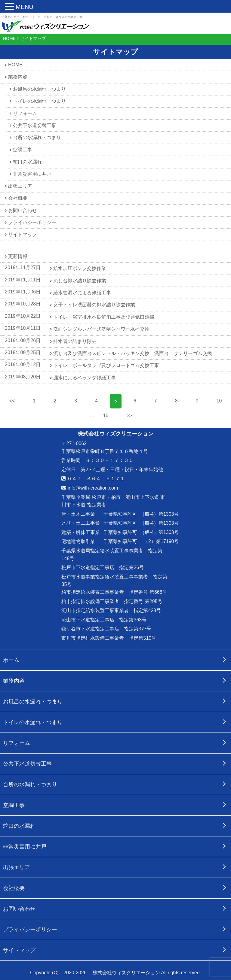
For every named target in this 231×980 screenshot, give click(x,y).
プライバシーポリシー (32, 222)
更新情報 (18, 256)
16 (106, 416)
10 (219, 401)
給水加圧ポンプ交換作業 (80, 268)
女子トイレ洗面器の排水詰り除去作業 (94, 305)
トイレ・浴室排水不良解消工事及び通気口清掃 (104, 317)
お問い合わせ (23, 210)
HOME (15, 65)
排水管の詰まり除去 (75, 341)
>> (129, 416)
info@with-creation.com (90, 488)
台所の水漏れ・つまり (37, 137)
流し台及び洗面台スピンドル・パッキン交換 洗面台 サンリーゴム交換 (133, 353)
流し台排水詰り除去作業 (80, 281)
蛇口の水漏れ (27, 162)
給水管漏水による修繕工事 (82, 293)
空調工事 (23, 150)
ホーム (11, 660)
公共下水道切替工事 (35, 125)
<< (12, 401)
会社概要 (18, 198)
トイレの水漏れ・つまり (39, 101)
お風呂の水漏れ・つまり (39, 89)
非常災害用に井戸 (32, 174)
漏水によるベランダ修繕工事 (85, 378)
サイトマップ (23, 234)
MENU (25, 7)
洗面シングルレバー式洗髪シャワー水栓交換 (102, 329)
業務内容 (18, 77)
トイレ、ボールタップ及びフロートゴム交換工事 (106, 365)
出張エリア (20, 186)
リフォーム (25, 113)
